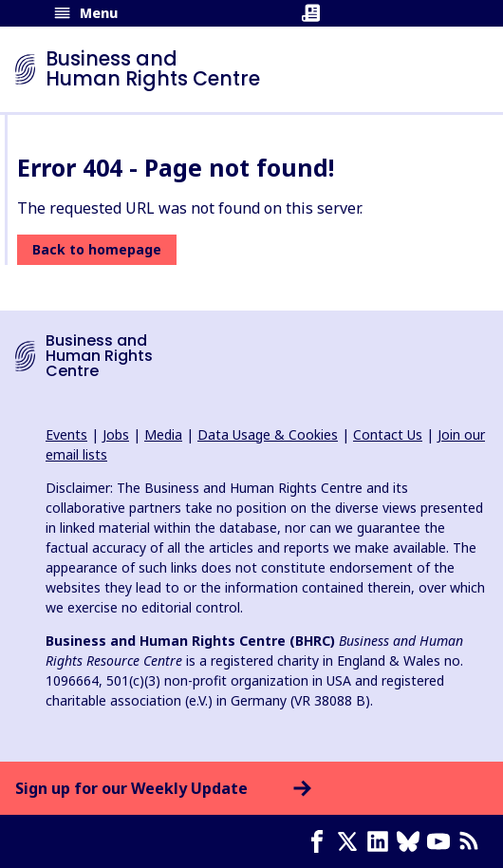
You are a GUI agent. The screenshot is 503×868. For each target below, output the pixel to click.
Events (66, 434)
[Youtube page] (442, 841)
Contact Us (388, 434)
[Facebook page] (321, 841)
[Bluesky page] (412, 841)
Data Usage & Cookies (268, 434)
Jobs (116, 434)
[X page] (351, 841)
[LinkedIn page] (382, 841)
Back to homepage (97, 249)
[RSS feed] (473, 841)
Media (163, 434)
